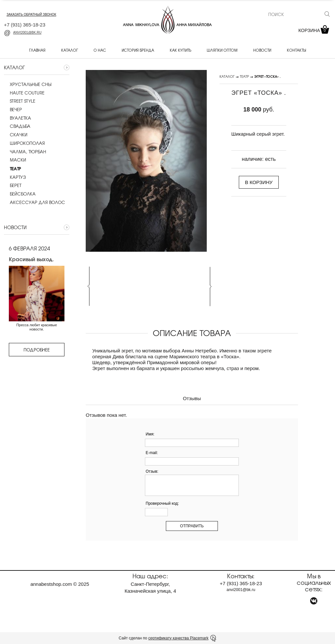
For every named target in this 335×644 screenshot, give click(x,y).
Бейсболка (20, 194)
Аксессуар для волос (35, 202)
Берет (13, 185)
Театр (244, 76)
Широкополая (24, 143)
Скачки (16, 135)
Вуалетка (18, 118)
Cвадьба (17, 126)
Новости (262, 50)
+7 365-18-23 (25, 25)
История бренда (138, 50)
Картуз (15, 177)
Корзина (313, 30)
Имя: (150, 434)
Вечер (13, 110)
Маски (15, 160)
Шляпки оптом (222, 50)
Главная (37, 50)
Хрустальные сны (28, 84)
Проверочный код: (162, 503)
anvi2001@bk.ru (23, 33)
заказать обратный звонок (31, 15)
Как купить (180, 50)
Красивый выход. (31, 259)
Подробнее (37, 350)
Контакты (296, 50)
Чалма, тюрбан (25, 152)
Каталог (70, 50)
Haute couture (24, 93)
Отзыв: (152, 471)
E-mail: (152, 453)
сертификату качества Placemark (178, 638)
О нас (100, 50)
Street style (20, 101)
